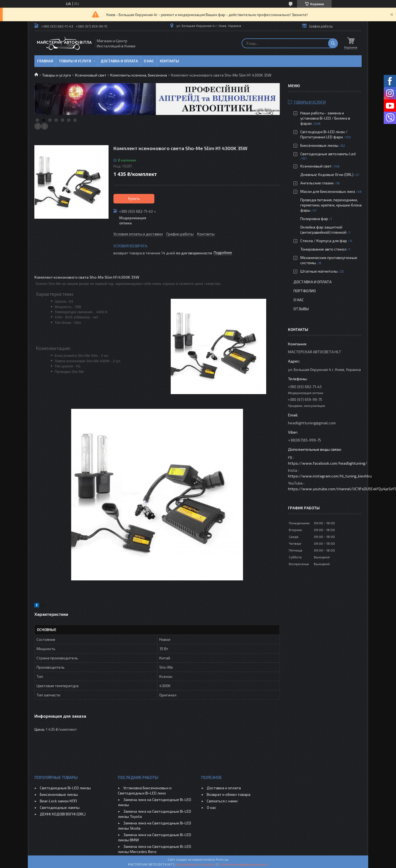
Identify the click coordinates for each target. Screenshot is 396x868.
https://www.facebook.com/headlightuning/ (328, 463)
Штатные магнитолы (319, 271)
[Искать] (333, 43)
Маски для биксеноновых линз (328, 191)
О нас (149, 61)
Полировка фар (314, 219)
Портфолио (305, 291)
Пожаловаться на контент (196, 864)
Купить (134, 199)
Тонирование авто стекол (323, 249)
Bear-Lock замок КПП (58, 801)
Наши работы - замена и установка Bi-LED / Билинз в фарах (325, 118)
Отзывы (301, 309)
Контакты (169, 61)
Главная (45, 61)
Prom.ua (222, 859)
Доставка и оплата (119, 61)
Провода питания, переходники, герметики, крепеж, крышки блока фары (331, 205)
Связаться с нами (222, 801)
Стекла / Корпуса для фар (324, 241)
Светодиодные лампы (60, 807)
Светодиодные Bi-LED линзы (65, 788)
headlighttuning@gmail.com (312, 423)
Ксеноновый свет (91, 75)
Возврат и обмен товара (229, 794)
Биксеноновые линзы (320, 145)
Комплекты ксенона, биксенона (139, 75)
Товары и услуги (75, 61)
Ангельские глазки (317, 183)
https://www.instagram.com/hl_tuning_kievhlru (330, 476)
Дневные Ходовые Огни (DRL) (327, 174)
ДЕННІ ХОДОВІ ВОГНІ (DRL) (63, 814)
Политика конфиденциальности (243, 864)
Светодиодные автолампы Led (328, 154)
